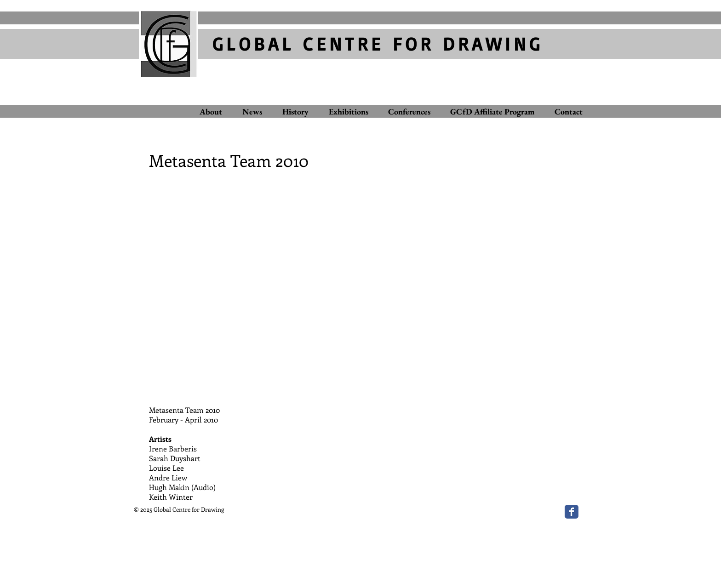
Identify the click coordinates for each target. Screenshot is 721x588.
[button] (360, 285)
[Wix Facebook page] (572, 512)
